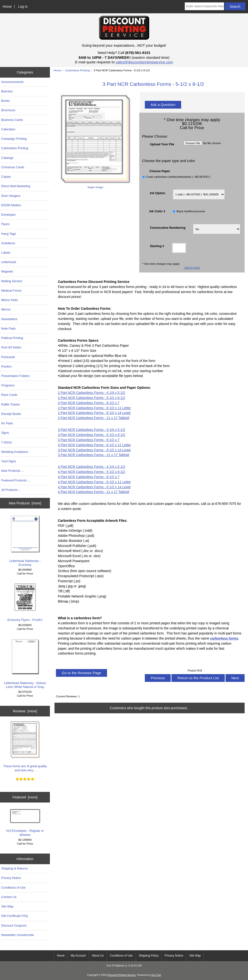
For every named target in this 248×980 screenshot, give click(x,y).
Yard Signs (9, 461)
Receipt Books (11, 414)
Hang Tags (9, 234)
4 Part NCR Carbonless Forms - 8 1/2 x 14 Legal (94, 487)
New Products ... (13, 471)
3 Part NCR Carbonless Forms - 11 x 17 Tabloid (93, 455)
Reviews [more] (25, 711)
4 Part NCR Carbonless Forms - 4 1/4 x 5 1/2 (91, 467)
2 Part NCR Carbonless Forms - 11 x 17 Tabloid (93, 418)
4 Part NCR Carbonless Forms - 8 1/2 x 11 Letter (94, 482)
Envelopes (8, 215)
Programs (8, 385)
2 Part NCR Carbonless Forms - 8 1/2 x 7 (89, 403)
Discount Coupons (14, 925)
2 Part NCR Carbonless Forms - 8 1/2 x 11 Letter (94, 408)
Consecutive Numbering (168, 228)
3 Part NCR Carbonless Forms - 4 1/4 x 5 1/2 (91, 430)
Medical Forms (11, 291)
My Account (78, 956)
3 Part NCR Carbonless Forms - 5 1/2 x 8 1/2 (91, 435)
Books (5, 101)
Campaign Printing (14, 139)
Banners (7, 91)
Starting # (157, 246)
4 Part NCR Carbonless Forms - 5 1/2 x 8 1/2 (91, 472)
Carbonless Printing (77, 70)
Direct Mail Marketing (16, 186)
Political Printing (12, 338)
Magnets (7, 271)
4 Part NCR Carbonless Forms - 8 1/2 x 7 (89, 477)
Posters (6, 366)
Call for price (192, 268)
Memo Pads (9, 300)
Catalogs (7, 158)
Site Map (7, 906)
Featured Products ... (16, 480)
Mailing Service (12, 281)
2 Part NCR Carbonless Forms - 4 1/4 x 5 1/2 (91, 393)
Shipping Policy (149, 956)
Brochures (8, 110)
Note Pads (8, 328)
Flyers (5, 224)
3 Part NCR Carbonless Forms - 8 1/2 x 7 (89, 440)
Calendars (8, 129)
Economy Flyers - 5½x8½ (25, 602)
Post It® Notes (11, 347)
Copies (6, 177)
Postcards (8, 357)
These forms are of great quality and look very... (25, 746)
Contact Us (9, 897)
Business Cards (12, 120)
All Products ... (11, 490)
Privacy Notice (11, 878)
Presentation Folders (15, 376)
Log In (23, 7)
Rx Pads (7, 423)
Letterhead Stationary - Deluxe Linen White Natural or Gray (25, 663)
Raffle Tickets (10, 404)
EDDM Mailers (11, 205)
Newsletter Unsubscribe (18, 935)
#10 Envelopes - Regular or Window (25, 823)
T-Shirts (7, 442)
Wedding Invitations (15, 452)
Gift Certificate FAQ (15, 916)
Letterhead (9, 262)
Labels (6, 253)
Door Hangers (11, 196)
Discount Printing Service (122, 975)
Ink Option (158, 193)
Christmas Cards (13, 167)
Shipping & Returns (15, 868)
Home (7, 7)
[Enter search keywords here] (204, 6)
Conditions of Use (13, 888)
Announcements (12, 82)
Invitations (8, 243)
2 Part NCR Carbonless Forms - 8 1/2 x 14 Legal (94, 413)
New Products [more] (25, 503)
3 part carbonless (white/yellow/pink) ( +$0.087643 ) (178, 177)
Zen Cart (156, 975)
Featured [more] (25, 797)
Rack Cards (9, 395)
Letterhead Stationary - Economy (25, 541)
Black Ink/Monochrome (191, 211)
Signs (5, 433)
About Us (98, 956)
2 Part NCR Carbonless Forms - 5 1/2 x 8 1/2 (91, 398)
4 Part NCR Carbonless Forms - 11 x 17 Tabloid (93, 492)
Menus (6, 309)
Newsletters (9, 319)
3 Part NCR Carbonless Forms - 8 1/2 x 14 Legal (94, 450)
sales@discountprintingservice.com (144, 62)
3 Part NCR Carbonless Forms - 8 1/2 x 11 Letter (94, 445)
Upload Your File (162, 144)
